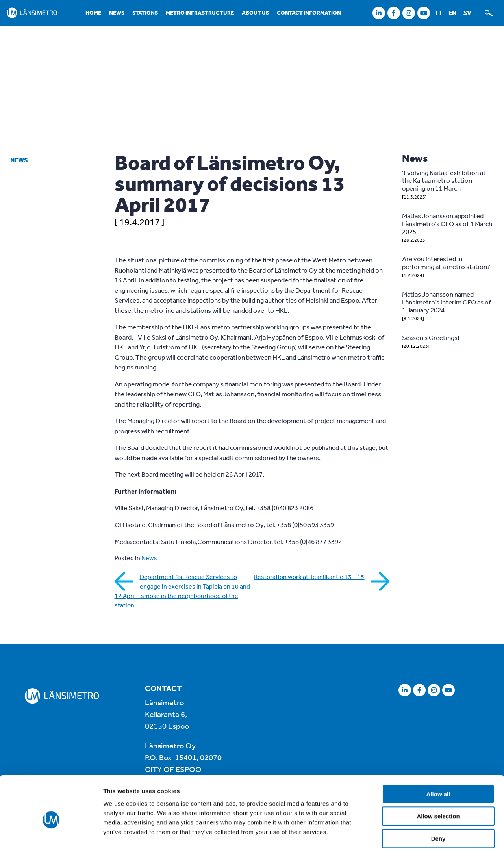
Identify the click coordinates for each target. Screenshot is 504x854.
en (452, 13)
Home (93, 13)
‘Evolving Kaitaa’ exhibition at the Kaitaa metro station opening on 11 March (444, 180)
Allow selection (438, 782)
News (117, 13)
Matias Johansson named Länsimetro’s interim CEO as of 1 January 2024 (447, 302)
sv (467, 13)
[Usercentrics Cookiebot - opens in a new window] (51, 839)
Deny (438, 804)
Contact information (309, 13)
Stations (145, 13)
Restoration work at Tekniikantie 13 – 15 (309, 577)
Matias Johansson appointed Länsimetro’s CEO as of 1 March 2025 (447, 224)
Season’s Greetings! (431, 337)
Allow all (438, 760)
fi (439, 13)
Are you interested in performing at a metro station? (446, 263)
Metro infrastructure (200, 13)
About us (255, 13)
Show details (413, 838)
